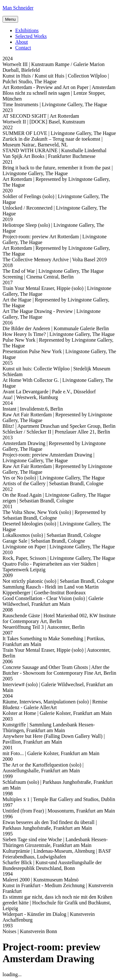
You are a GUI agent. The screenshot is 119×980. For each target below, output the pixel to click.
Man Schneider (18, 8)
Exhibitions (27, 30)
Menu (10, 19)
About (22, 42)
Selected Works (31, 36)
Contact (23, 48)
